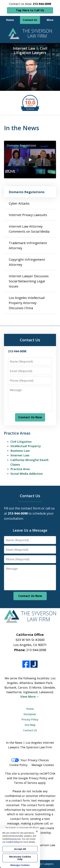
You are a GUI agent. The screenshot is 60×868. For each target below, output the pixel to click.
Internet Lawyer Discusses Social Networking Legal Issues (29, 281)
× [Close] (37, 831)
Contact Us (30, 20)
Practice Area (20, 469)
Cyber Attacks (19, 203)
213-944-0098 (36, 650)
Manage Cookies (43, 765)
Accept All (20, 849)
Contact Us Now (30, 417)
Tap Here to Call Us (30, 10)
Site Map (30, 725)
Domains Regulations (27, 192)
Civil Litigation (21, 442)
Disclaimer (30, 714)
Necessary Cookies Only (20, 858)
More (50, 20)
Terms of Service (26, 783)
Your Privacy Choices (30, 760)
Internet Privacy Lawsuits (28, 215)
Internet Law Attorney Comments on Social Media (29, 229)
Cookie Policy (18, 765)
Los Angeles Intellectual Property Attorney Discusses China (27, 303)
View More (28, 697)
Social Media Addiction (27, 474)
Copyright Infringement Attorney (27, 262)
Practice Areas (17, 433)
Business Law (20, 451)
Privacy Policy (30, 719)
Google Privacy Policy (33, 778)
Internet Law (20, 455)
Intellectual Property (26, 446)
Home (10, 20)
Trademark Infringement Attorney (28, 245)
